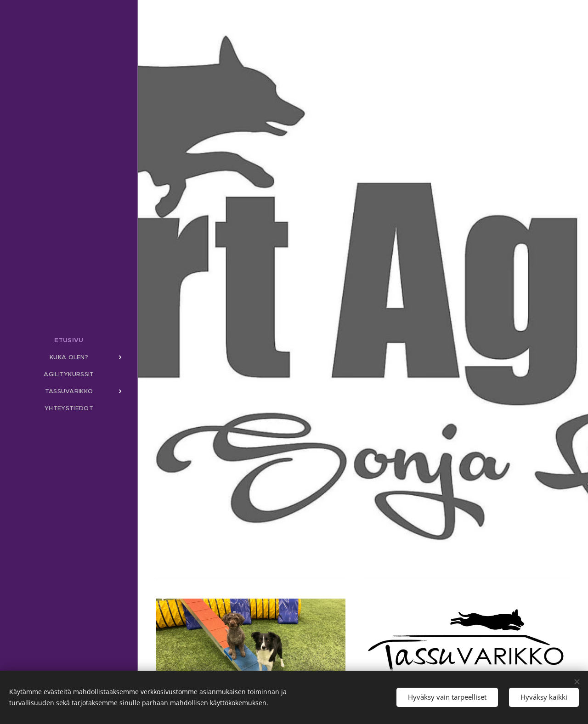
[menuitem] (69, 340)
